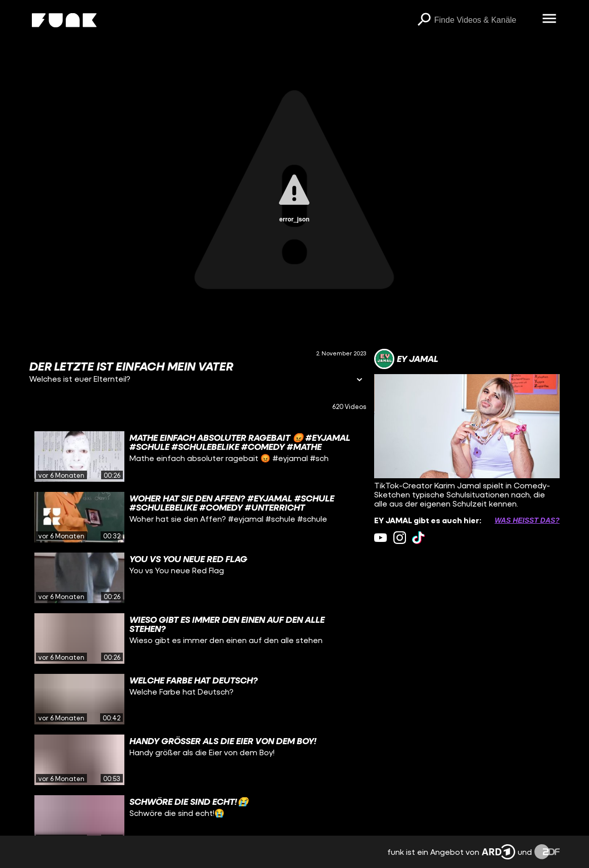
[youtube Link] (380, 538)
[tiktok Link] (418, 538)
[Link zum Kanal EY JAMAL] (406, 359)
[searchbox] (485, 20)
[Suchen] (424, 20)
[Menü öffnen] (550, 19)
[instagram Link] (400, 538)
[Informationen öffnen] (359, 380)
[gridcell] (198, 456)
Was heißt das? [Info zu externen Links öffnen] (527, 520)
